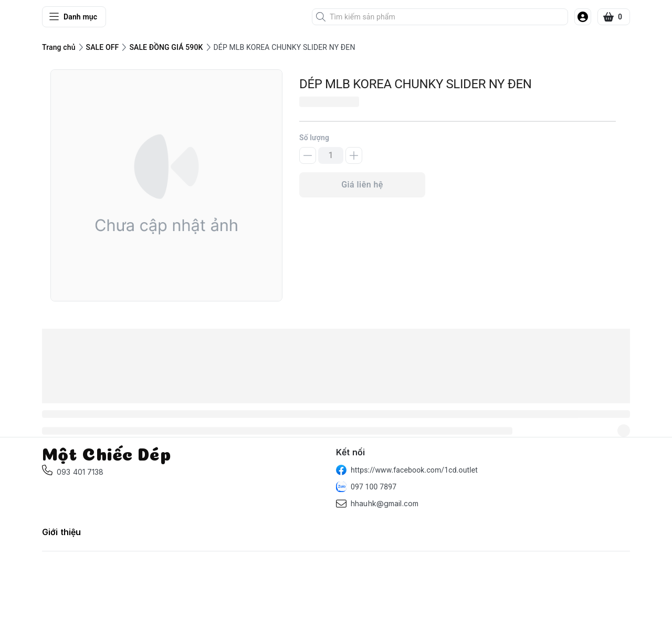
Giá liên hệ (362, 185)
